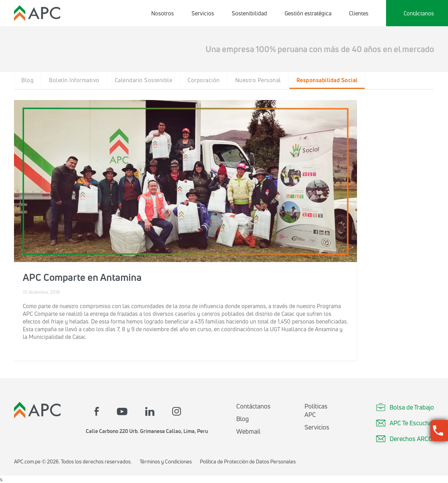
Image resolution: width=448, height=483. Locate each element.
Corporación (204, 80)
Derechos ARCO (404, 439)
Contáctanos (419, 13)
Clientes (359, 13)
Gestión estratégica (308, 13)
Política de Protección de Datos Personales (248, 461)
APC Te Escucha (404, 423)
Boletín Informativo (74, 80)
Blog (27, 80)
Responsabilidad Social (327, 80)
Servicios (203, 13)
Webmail (248, 431)
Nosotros (163, 13)
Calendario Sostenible (144, 80)
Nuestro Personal (258, 80)
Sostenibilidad (249, 13)
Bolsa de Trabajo (405, 407)
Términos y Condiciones (166, 461)
